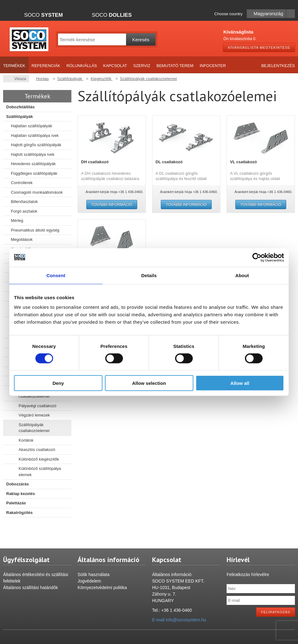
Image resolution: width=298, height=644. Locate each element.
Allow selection (149, 383)
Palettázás (16, 503)
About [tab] (242, 275)
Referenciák (46, 66)
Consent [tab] (56, 275)
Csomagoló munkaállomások (37, 192)
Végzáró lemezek (34, 415)
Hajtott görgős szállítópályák (36, 145)
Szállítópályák (20, 117)
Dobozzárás (18, 484)
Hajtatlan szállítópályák (32, 126)
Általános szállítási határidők (31, 588)
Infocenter (213, 66)
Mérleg (17, 221)
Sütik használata (94, 574)
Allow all (240, 383)
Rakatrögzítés (19, 513)
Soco (44, 15)
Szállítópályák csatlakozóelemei (34, 428)
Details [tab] (149, 275)
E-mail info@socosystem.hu (179, 620)
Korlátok (26, 440)
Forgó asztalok (24, 211)
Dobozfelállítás (20, 107)
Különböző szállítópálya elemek (40, 472)
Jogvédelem (89, 581)
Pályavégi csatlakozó (37, 406)
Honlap (42, 79)
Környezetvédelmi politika (102, 588)
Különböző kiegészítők (39, 459)
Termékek (14, 66)
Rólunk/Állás (82, 66)
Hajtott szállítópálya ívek (33, 154)
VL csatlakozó (243, 162)
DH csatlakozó (95, 162)
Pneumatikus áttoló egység (35, 230)
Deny (58, 383)
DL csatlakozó (169, 162)
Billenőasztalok (24, 202)
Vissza (18, 79)
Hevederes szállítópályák (33, 164)
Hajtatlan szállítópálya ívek (35, 135)
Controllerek (22, 183)
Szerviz (142, 66)
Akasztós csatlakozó (37, 450)
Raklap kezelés (21, 494)
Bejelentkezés (278, 66)
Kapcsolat (115, 66)
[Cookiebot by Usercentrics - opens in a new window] (257, 257)
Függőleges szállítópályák (34, 173)
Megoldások (22, 239)
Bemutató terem (175, 66)
